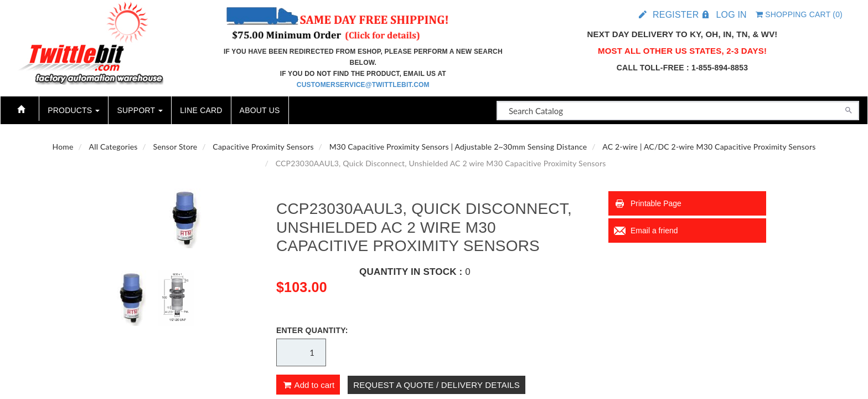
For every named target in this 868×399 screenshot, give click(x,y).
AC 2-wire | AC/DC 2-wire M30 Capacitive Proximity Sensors (709, 147)
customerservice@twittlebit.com (363, 85)
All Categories (113, 147)
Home (63, 147)
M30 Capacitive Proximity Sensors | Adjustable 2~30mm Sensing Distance (458, 147)
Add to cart (308, 385)
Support (140, 110)
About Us (260, 110)
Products (74, 110)
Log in (731, 15)
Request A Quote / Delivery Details (436, 385)
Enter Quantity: (312, 330)
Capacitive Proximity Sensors (263, 147)
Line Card (201, 110)
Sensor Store (175, 147)
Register (676, 15)
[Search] (849, 109)
